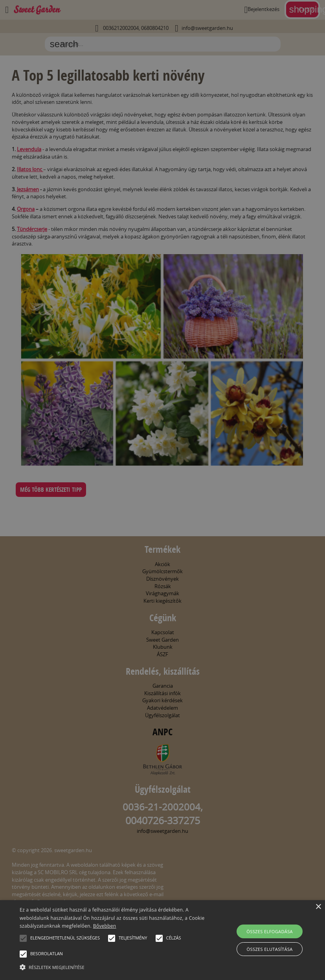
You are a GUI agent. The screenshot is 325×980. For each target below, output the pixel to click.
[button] (23, 938)
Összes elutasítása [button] (270, 949)
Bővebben (105, 926)
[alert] (162, 490)
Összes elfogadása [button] (270, 931)
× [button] (318, 907)
